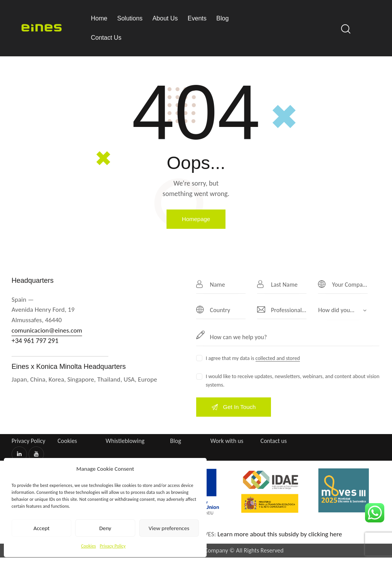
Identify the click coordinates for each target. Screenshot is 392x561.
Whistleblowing (125, 441)
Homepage (196, 219)
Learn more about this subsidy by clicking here (280, 534)
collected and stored (278, 359)
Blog (175, 441)
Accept (42, 528)
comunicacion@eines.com (47, 330)
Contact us (274, 441)
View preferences (169, 528)
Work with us (227, 441)
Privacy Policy (113, 546)
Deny (105, 528)
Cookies (88, 546)
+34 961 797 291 (35, 341)
